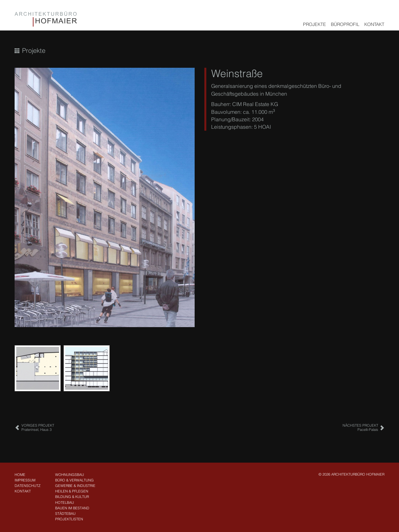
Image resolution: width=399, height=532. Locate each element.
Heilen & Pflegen (72, 491)
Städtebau (65, 514)
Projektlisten (69, 519)
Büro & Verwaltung (74, 480)
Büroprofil (345, 24)
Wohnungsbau (70, 475)
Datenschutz (28, 486)
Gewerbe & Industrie (75, 486)
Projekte (314, 24)
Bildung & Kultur (72, 497)
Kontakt (374, 24)
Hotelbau (65, 502)
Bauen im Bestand (72, 508)
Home (20, 475)
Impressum (25, 480)
